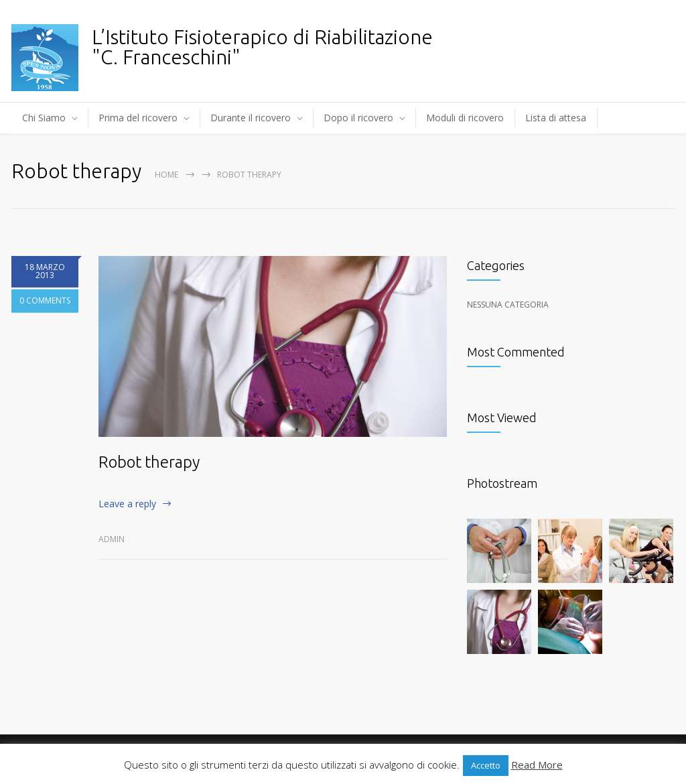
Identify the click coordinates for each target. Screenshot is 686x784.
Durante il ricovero (251, 118)
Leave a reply (127, 504)
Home (166, 175)
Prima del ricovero (138, 118)
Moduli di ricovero (465, 118)
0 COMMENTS (45, 316)
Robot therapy (149, 462)
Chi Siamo (44, 118)
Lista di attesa (556, 118)
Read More (537, 765)
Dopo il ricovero (358, 118)
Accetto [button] (486, 765)
